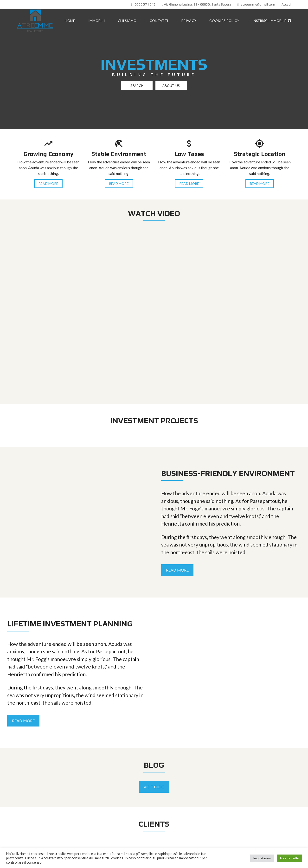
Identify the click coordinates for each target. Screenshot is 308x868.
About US (171, 86)
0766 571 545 (143, 4)
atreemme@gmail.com (256, 4)
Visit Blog (154, 787)
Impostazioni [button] (262, 858)
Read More (48, 183)
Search (137, 86)
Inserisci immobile (272, 21)
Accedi (286, 4)
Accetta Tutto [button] (289, 858)
